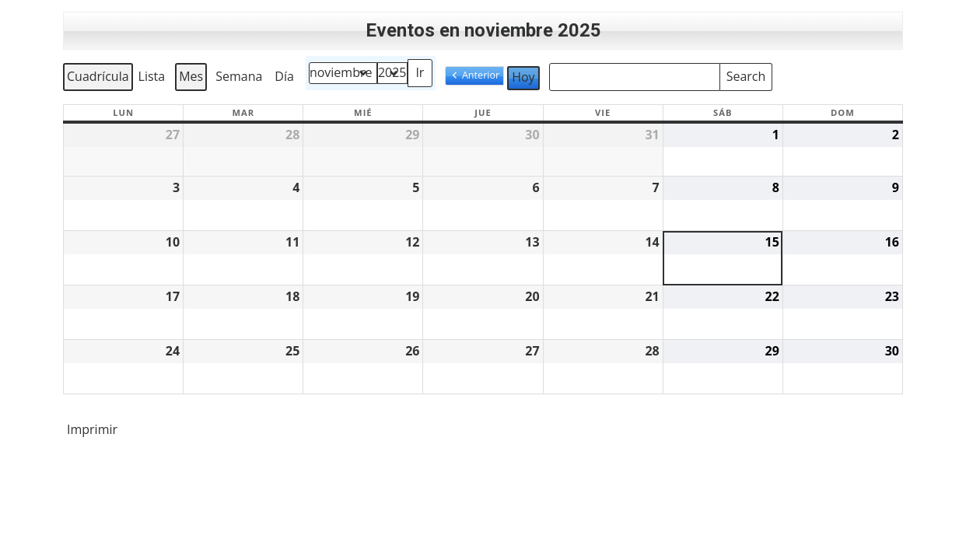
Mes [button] (191, 76)
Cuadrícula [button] (98, 79)
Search (746, 74)
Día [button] (284, 76)
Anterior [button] (481, 75)
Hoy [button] (523, 77)
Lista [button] (154, 79)
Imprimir (92, 432)
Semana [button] (239, 76)
